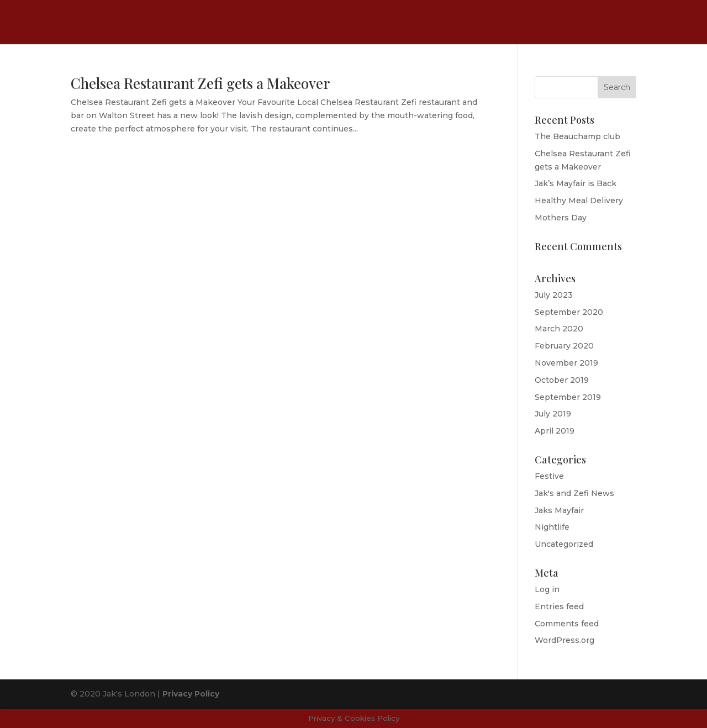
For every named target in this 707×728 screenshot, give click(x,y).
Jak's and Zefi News (574, 493)
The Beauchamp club (577, 136)
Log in (547, 589)
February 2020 (564, 346)
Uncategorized (564, 544)
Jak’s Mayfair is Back (576, 183)
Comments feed (567, 624)
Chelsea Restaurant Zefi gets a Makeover (200, 83)
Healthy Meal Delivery (579, 201)
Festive (549, 476)
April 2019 (555, 431)
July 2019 (553, 414)
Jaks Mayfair (559, 510)
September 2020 (569, 312)
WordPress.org (564, 640)
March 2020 (559, 329)
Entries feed (559, 606)
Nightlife (552, 527)
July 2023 (554, 295)
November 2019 (566, 363)
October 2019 (562, 380)
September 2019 (568, 397)
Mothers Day (561, 218)
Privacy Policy (191, 694)
